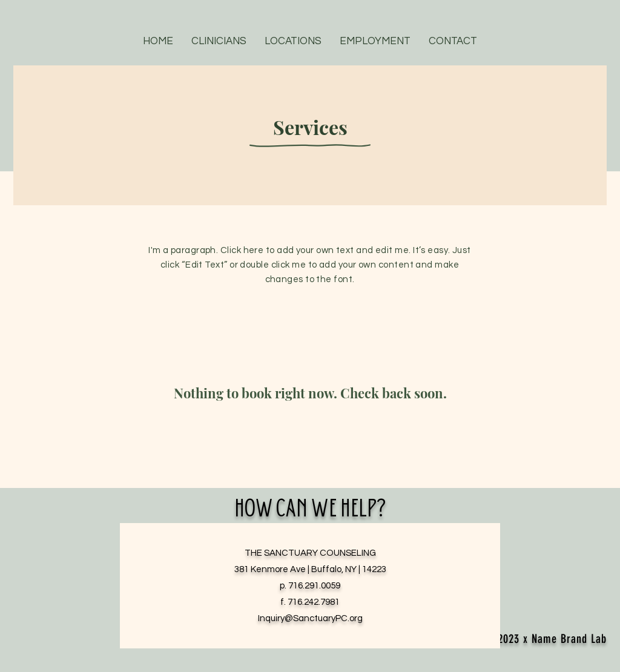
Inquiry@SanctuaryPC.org (310, 618)
